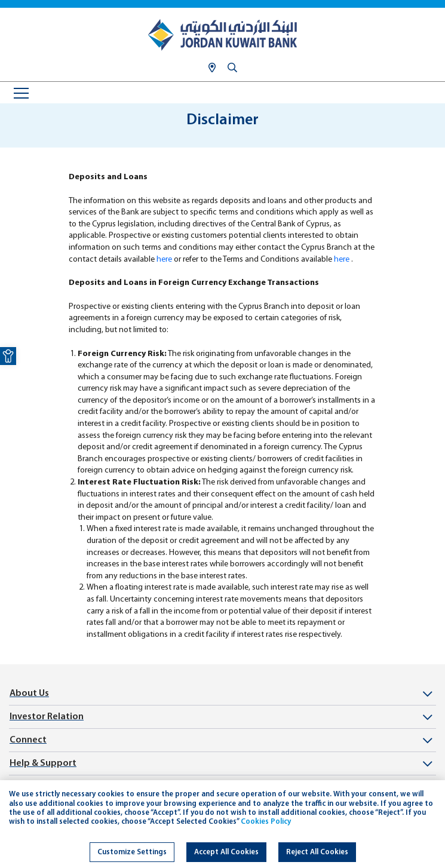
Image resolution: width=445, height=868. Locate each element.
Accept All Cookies (226, 852)
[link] (8, 356)
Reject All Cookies (317, 852)
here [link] (164, 260)
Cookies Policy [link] (266, 822)
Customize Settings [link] (132, 852)
